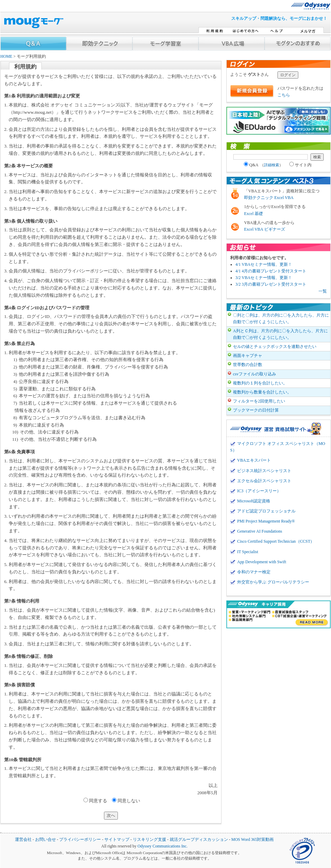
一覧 (323, 291)
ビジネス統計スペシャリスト (264, 471)
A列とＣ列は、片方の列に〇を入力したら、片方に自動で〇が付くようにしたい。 (280, 334)
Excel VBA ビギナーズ (265, 229)
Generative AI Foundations (260, 531)
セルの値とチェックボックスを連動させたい (275, 347)
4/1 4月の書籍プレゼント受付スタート (271, 271)
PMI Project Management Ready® (266, 521)
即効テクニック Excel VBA (269, 198)
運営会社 (23, 840)
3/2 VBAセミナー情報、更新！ (264, 278)
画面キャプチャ (248, 356)
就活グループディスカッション (199, 840)
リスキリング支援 (150, 840)
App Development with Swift (262, 562)
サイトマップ (117, 840)
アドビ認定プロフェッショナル (266, 511)
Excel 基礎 (253, 214)
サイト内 (300, 165)
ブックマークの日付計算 (256, 410)
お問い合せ (46, 840)
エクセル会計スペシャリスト (264, 481)
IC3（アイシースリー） (259, 491)
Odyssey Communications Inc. (162, 846)
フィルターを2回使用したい (259, 401)
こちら (284, 95)
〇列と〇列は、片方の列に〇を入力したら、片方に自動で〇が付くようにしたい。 (281, 318)
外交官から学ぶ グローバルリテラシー (273, 582)
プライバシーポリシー (80, 840)
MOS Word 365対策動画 (252, 840)
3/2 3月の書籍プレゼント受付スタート (271, 284)
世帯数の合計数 (248, 365)
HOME (6, 57)
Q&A (264, 165)
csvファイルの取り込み (255, 374)
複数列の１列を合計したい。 (260, 383)
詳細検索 (272, 165)
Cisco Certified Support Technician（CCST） (276, 541)
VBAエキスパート (254, 460)
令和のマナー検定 (254, 572)
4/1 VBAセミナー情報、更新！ (264, 264)
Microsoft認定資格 (254, 501)
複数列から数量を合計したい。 (262, 392)
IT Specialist (248, 552)
